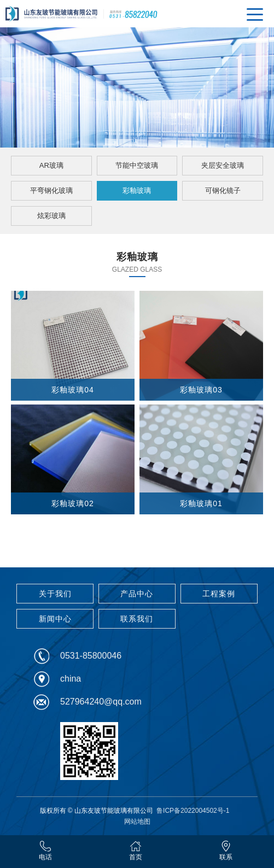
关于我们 (55, 594)
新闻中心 (55, 619)
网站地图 (137, 822)
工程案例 (219, 594)
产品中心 (137, 594)
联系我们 (137, 619)
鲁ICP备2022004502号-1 (193, 811)
